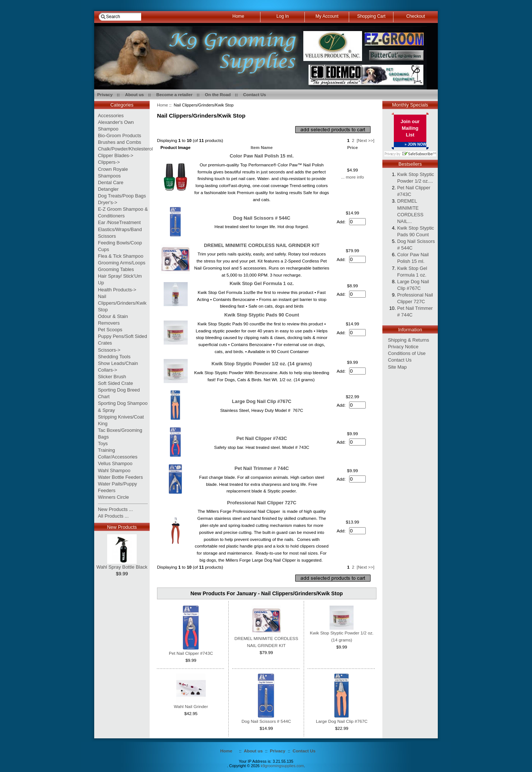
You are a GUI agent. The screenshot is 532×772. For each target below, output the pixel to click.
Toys (103, 443)
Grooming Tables (116, 269)
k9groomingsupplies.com (282, 766)
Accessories (111, 116)
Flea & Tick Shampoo (121, 256)
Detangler (108, 189)
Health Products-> (117, 290)
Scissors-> (109, 350)
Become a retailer (174, 94)
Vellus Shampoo (115, 463)
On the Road (218, 94)
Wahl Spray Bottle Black (122, 565)
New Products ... (115, 509)
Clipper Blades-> (116, 155)
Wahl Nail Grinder (191, 706)
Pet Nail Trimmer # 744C (262, 468)
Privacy (105, 94)
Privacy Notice (403, 347)
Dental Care (111, 182)
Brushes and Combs (120, 142)
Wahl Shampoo (114, 470)
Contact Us (255, 94)
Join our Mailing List (410, 128)
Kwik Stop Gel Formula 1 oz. (262, 283)
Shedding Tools (114, 357)
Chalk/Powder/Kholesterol (125, 149)
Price (353, 147)
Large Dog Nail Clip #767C (262, 401)
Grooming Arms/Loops (122, 263)
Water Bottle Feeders (120, 477)
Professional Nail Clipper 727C (262, 503)
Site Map (397, 367)
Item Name (262, 147)
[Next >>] (366, 140)
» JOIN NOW (415, 144)
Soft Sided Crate (115, 383)
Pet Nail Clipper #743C (262, 438)
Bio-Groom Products (120, 136)
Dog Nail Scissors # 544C (262, 218)
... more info (352, 177)
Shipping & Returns (408, 340)
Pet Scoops (110, 330)
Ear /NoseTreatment (119, 222)
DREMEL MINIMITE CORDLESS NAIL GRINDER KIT (262, 245)
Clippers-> (109, 162)
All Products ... (113, 516)
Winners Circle (113, 497)
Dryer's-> (108, 202)
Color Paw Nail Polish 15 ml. (262, 156)
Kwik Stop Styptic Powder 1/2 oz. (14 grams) (262, 364)
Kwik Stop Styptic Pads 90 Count (262, 315)
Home (163, 105)
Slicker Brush (112, 377)
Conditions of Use (407, 353)
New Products (122, 527)
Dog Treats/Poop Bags (122, 196)
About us (134, 94)
